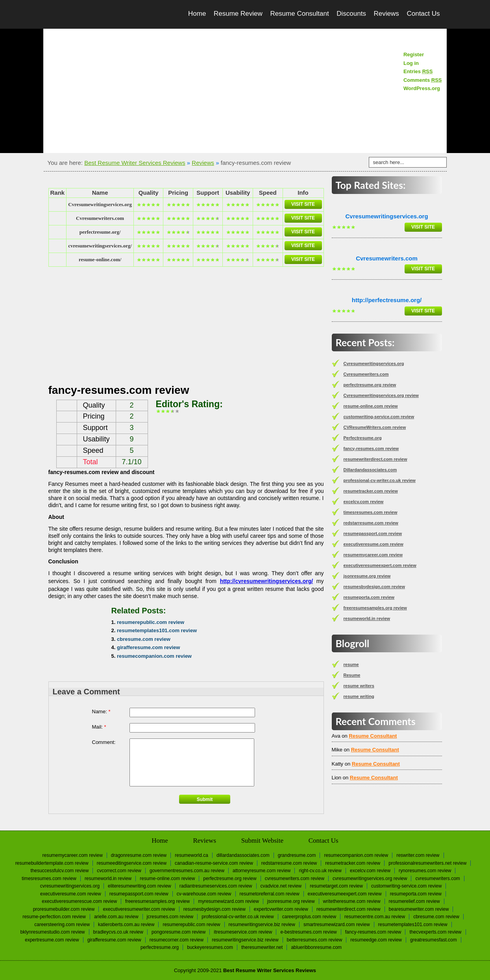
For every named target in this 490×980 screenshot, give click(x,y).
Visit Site (303, 204)
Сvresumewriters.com (100, 218)
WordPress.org (422, 88)
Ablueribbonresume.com (316, 947)
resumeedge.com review (376, 940)
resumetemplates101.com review (157, 630)
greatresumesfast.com (434, 940)
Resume (352, 675)
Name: (101, 711)
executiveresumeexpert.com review (380, 565)
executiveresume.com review (374, 544)
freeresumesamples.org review (375, 608)
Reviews (386, 14)
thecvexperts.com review (435, 932)
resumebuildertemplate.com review (52, 863)
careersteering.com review (62, 925)
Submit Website (262, 841)
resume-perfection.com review (54, 917)
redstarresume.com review (371, 523)
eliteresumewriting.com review (140, 886)
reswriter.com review (418, 855)
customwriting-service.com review (379, 417)
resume (351, 664)
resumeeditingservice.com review (132, 863)
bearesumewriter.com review (419, 909)
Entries (418, 71)
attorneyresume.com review (262, 871)
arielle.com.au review (116, 917)
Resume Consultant (299, 14)
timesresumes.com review (371, 512)
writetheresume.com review (352, 901)
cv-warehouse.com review (204, 894)
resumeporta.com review (369, 597)
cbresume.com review (144, 639)
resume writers (359, 686)
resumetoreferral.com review (270, 894)
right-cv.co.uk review (320, 871)
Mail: (99, 727)
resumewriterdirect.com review (375, 459)
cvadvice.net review (281, 886)
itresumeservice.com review (243, 932)
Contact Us (423, 14)
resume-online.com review (371, 406)
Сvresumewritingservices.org (100, 204)
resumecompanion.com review (154, 656)
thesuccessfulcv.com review (60, 871)
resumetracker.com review (371, 491)
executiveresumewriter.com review (139, 909)
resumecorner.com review (177, 940)
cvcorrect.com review (119, 871)
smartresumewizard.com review (337, 925)
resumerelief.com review (414, 901)
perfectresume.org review (370, 385)
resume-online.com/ (100, 259)
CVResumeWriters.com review (375, 427)
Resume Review (238, 14)
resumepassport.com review (373, 533)
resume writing (359, 696)
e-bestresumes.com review (308, 932)
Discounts (351, 14)
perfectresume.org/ (100, 232)
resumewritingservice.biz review (262, 925)
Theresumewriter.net (262, 947)
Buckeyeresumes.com (210, 947)
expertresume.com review (52, 940)
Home (197, 14)
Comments (423, 80)
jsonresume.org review (367, 576)
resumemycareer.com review (373, 555)
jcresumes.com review (170, 917)
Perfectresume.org (363, 438)
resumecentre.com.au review (375, 917)
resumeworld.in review (367, 618)
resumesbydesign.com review (374, 587)
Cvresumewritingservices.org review (381, 395)
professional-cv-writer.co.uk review (380, 480)
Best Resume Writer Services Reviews (135, 163)
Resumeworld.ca (191, 855)
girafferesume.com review (148, 647)
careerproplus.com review (309, 917)
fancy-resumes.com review (371, 448)
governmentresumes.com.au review (187, 871)
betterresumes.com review (315, 940)
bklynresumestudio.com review (52, 932)
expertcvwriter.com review (281, 909)
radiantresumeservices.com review (216, 886)
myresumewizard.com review (228, 901)
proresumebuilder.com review (64, 909)
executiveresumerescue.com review (79, 901)
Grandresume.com (297, 855)
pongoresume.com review (178, 932)
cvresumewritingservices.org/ (100, 246)
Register (414, 54)
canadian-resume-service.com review (214, 863)
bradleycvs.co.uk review (118, 932)
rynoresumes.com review (425, 871)
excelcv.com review (364, 502)
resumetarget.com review (336, 886)
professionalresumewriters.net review (427, 863)
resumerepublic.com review (151, 622)
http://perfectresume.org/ (387, 300)
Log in (411, 63)
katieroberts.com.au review (126, 925)
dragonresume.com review (139, 855)
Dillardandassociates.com (370, 470)
